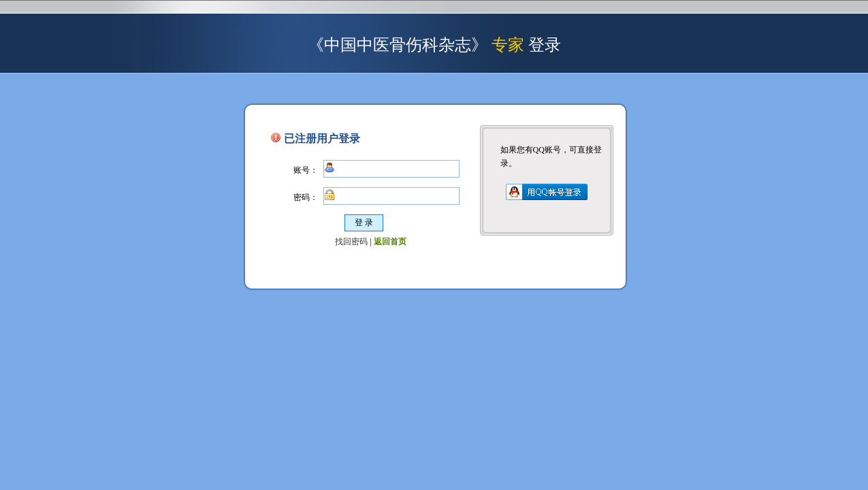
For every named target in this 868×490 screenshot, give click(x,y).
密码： (306, 197)
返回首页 (390, 242)
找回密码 (351, 242)
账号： (306, 170)
